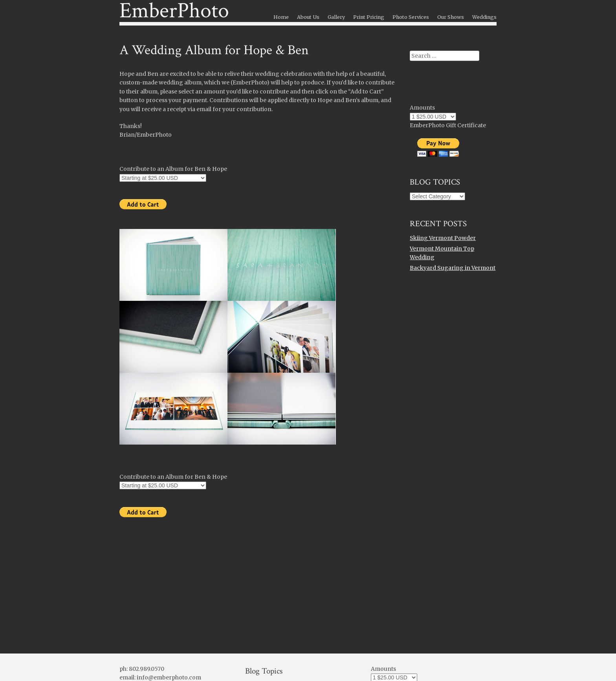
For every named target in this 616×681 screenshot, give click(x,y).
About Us (308, 17)
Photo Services (411, 17)
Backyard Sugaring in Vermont (453, 268)
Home (281, 17)
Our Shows (451, 17)
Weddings (484, 17)
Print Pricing (369, 17)
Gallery (336, 17)
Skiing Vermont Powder (443, 238)
